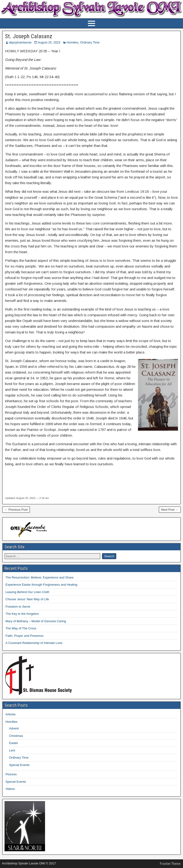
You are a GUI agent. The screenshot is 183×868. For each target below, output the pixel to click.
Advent (14, 728)
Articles (11, 714)
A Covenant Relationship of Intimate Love (34, 643)
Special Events (19, 765)
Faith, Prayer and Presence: (25, 636)
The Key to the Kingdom (22, 614)
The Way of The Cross (21, 628)
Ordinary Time (90, 42)
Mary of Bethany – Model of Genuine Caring (36, 621)
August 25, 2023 (49, 42)
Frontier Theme (170, 864)
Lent (12, 750)
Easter (14, 743)
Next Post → (170, 510)
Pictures (11, 774)
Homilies (72, 42)
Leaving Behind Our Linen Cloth (27, 592)
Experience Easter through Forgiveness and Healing (41, 585)
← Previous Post (16, 510)
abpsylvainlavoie (20, 42)
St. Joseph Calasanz (29, 36)
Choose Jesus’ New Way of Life (27, 599)
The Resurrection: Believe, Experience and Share (39, 577)
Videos (10, 789)
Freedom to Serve (18, 607)
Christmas (16, 736)
